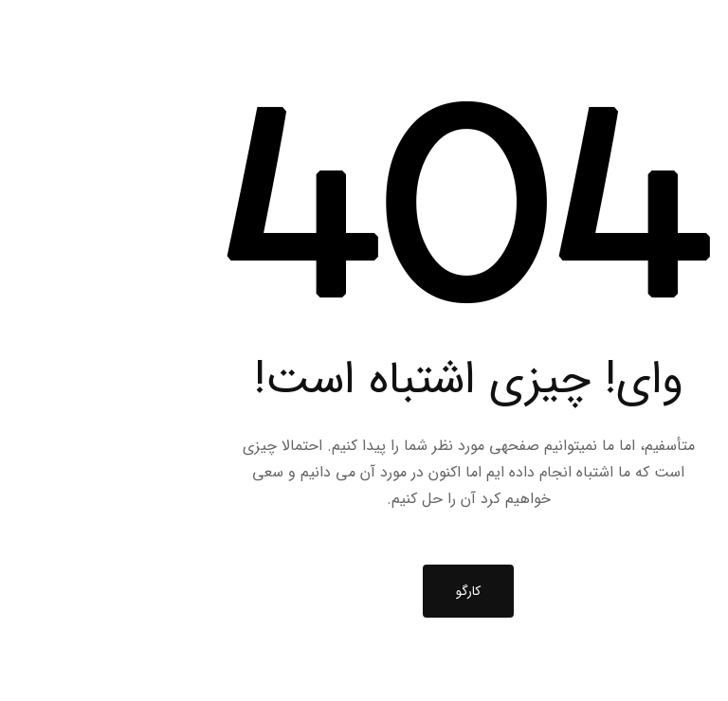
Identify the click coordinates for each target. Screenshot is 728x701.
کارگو (364, 591)
